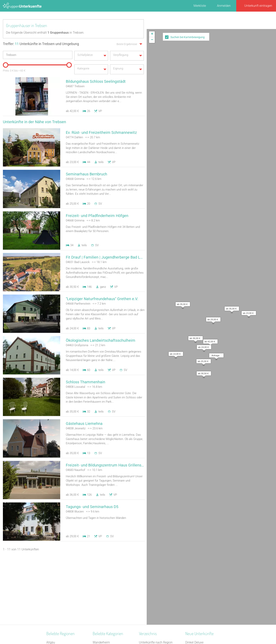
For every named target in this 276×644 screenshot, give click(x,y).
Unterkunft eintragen (258, 6)
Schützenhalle (102, 601)
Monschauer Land (59, 581)
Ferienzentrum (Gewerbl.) (110, 591)
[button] (209, 88)
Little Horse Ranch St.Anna (203, 581)
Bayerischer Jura (58, 596)
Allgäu (51, 566)
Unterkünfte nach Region (156, 566)
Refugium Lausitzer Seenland (205, 571)
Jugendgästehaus (105, 571)
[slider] (5, 63)
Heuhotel (99, 581)
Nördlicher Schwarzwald (63, 591)
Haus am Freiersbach (200, 586)
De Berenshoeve (196, 591)
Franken (52, 586)
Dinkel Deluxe (194, 566)
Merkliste (200, 6)
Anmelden (224, 6)
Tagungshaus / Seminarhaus (112, 576)
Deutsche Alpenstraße (61, 576)
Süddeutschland (57, 601)
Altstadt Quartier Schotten (203, 576)
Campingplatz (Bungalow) (110, 596)
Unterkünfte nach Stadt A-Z (157, 581)
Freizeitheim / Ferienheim (110, 611)
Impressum (151, 631)
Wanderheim (101, 566)
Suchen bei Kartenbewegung (188, 37)
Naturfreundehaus (105, 606)
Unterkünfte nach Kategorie (157, 576)
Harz (50, 606)
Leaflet (241, 147)
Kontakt (107, 631)
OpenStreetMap (267, 147)
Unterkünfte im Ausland (155, 591)
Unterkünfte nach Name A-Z (158, 586)
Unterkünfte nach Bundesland (159, 571)
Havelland (53, 571)
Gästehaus (100, 586)
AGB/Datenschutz (127, 631)
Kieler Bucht (54, 611)
